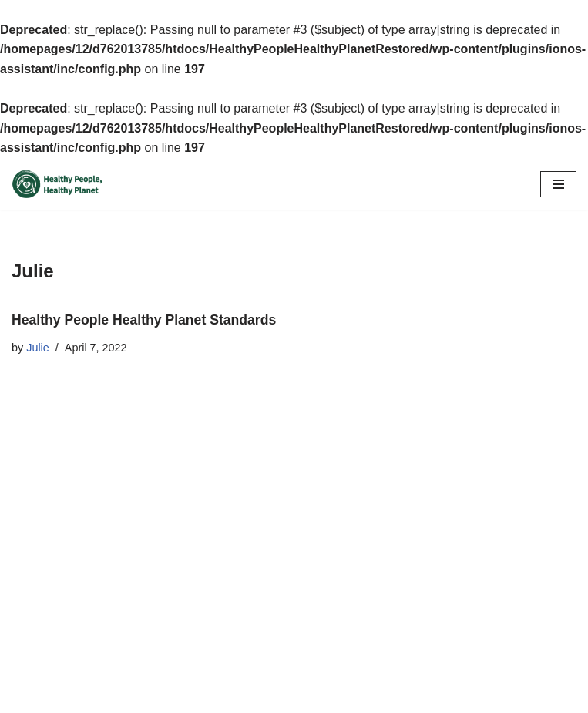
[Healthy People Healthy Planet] (58, 184)
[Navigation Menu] (558, 184)
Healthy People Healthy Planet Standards (144, 320)
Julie (38, 348)
